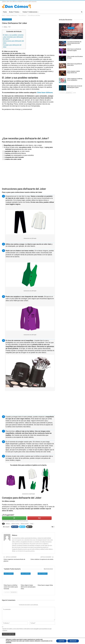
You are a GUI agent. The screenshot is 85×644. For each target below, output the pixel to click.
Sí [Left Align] (14, 518)
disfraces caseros (15, 524)
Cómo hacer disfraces (45, 93)
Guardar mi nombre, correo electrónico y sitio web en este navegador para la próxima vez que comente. (27, 630)
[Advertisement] (41, 41)
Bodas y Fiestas (14, 12)
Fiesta (5, 12)
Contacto (81, 641)
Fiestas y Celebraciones (30, 12)
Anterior (7, 592)
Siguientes (14, 592)
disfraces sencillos (25, 524)
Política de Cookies (6, 641)
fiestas (32, 524)
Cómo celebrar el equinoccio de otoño (42, 559)
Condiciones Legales (16, 641)
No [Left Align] (39, 518)
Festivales (71, 28)
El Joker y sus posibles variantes (13, 35)
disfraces (8, 524)
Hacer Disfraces (7, 19)
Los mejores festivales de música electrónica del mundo (74, 43)
